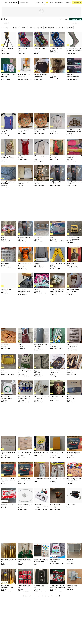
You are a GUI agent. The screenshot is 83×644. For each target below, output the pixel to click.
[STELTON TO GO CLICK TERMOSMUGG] (41, 336)
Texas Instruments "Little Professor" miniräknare (57, 453)
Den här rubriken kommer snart (24, 561)
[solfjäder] (9, 228)
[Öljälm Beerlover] (74, 495)
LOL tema (36, 289)
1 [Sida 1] (35, 596)
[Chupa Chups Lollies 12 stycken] (25, 39)
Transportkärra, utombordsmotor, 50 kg (24, 290)
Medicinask (70, 560)
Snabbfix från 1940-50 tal (41, 452)
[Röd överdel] (25, 147)
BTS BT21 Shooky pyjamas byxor (57, 264)
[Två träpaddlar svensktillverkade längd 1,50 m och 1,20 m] (9, 577)
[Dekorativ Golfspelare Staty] (9, 39)
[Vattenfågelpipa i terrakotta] (58, 495)
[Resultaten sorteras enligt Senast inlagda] (74, 23)
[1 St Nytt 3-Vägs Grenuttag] (41, 469)
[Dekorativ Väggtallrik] (25, 121)
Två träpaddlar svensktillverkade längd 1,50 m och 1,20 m (7, 587)
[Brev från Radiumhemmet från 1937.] (9, 443)
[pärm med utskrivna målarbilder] (25, 173)
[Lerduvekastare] (74, 362)
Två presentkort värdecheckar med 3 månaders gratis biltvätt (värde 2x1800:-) (73, 75)
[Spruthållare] (58, 336)
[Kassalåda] (41, 254)
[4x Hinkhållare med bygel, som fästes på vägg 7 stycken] (25, 495)
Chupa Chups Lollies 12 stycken (24, 49)
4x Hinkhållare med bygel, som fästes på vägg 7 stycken (24, 505)
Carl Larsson (54, 156)
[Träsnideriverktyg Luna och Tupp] (9, 551)
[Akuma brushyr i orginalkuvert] (74, 388)
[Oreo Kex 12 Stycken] (58, 39)
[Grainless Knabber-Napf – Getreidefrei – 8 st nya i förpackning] (58, 280)
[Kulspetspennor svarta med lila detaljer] (74, 147)
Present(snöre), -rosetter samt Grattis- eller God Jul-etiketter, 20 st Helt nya (58, 587)
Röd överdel (21, 156)
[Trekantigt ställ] (9, 254)
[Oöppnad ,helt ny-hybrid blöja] (25, 362)
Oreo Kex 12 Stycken (56, 48)
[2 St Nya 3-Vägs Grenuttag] (58, 469)
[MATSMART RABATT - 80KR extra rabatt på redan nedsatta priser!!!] (74, 469)
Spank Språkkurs (71, 263)
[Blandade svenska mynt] (41, 173)
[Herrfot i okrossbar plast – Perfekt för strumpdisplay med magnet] (74, 39)
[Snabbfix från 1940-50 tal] (41, 443)
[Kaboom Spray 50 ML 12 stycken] (41, 39)
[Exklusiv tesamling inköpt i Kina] (25, 577)
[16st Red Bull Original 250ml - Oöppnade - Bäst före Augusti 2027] (25, 388)
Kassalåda (37, 263)
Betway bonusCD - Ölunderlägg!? (55, 372)
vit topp (52, 130)
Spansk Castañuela (6, 345)
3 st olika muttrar (38, 237)
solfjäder (4, 237)
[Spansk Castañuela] (9, 336)
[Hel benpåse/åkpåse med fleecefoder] (9, 173)
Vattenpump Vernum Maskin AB (25, 264)
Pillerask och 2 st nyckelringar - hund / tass (41, 505)
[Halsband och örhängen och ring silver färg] (41, 388)
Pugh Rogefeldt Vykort (57, 397)
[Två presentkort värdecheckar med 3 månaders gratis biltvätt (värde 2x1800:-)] (74, 65)
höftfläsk (20, 345)
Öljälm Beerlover (71, 504)
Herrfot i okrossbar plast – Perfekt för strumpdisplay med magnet (74, 49)
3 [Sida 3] (42, 596)
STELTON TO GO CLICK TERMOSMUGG (40, 346)
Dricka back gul (5, 371)
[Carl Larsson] (58, 147)
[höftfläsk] (25, 336)
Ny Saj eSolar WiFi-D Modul (58, 182)
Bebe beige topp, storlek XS (41, 157)
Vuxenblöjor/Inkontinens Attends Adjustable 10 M (73, 453)
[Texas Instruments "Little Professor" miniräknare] (58, 443)
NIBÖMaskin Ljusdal (72, 586)
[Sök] (34, 3)
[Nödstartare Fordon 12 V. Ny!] (41, 577)
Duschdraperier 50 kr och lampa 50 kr (8, 75)
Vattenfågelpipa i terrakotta (55, 505)
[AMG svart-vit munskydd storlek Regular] (41, 65)
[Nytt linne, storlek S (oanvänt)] (9, 121)
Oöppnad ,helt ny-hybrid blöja (24, 372)
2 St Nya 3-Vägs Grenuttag (58, 478)
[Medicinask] (74, 551)
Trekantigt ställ (5, 263)
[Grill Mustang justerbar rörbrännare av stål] (74, 336)
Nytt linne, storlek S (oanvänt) (6, 131)
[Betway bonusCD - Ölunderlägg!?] (58, 362)
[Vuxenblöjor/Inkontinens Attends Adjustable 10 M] (74, 443)
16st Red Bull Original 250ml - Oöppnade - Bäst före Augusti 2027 (25, 398)
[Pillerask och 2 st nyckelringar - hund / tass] (41, 495)
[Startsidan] (13, 3)
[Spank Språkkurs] (74, 254)
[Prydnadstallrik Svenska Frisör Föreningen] (74, 280)
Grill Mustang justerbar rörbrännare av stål (73, 346)
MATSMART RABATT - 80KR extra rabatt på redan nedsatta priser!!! (74, 479)
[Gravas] (58, 65)
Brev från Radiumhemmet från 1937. (8, 453)
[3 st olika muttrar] (41, 228)
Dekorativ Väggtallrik (23, 130)
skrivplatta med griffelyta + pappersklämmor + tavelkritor (41, 561)
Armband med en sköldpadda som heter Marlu (7, 398)
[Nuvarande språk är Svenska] (47, 3)
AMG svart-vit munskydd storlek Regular (41, 75)
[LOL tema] (41, 280)
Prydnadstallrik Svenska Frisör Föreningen (73, 290)
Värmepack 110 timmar (7, 504)
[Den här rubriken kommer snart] (25, 551)
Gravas (52, 75)
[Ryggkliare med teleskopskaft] (41, 362)
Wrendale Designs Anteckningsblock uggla (8, 157)
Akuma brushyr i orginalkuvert (71, 398)
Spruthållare (54, 345)
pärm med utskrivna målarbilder (23, 183)
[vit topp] (58, 121)
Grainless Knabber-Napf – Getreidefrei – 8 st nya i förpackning (57, 290)
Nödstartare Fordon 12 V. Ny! (41, 587)
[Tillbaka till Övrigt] (2, 23)
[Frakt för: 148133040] (9, 280)
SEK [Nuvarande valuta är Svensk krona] (52, 3)
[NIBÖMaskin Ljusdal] (74, 577)
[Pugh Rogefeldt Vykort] (58, 388)
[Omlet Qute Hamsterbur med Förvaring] (25, 65)
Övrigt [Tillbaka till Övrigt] (5, 23)
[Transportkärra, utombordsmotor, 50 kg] (25, 280)
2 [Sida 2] (38, 596)
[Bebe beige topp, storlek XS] (41, 147)
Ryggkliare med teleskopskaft (38, 372)
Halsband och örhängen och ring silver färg (41, 398)
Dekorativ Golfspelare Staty (7, 49)
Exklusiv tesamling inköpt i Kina (25, 587)
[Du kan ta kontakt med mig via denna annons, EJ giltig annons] (25, 443)
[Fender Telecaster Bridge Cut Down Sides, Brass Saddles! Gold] (74, 228)
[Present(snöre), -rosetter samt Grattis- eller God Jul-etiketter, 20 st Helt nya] (58, 577)
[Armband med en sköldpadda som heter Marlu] (9, 388)
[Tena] (58, 228)
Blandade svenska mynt (40, 182)
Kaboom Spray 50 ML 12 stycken (40, 49)
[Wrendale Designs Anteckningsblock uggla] (9, 147)
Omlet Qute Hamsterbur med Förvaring (24, 75)
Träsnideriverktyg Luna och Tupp (9, 561)
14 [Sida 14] (51, 596)
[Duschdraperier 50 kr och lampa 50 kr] (9, 65)
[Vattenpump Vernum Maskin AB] (25, 254)
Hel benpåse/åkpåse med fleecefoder (8, 183)
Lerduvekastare (71, 371)
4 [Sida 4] (46, 596)
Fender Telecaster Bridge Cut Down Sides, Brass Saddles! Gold (74, 238)
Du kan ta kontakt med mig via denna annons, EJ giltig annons (25, 453)
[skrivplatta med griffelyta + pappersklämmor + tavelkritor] (41, 551)
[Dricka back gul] (9, 362)
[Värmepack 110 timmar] (9, 495)
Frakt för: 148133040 (7, 289)
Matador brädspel (55, 560)
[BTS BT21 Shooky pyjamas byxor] (58, 254)
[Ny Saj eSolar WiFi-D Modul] (58, 173)
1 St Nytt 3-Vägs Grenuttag (41, 478)
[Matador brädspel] (58, 551)
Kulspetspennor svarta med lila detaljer (74, 157)
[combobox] (27, 3)
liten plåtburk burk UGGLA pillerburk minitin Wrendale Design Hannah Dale (74, 131)
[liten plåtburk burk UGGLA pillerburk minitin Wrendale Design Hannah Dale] (74, 121)
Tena (52, 237)
